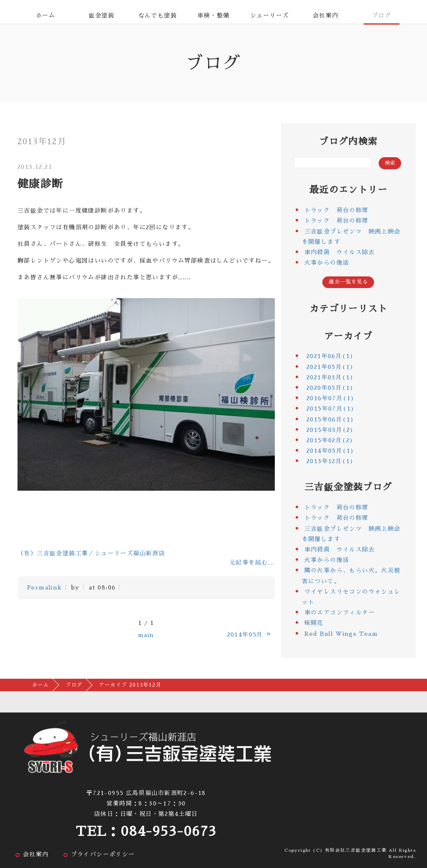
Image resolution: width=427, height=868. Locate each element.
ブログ (382, 15)
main (146, 635)
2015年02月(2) (330, 440)
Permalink (45, 587)
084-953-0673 (168, 831)
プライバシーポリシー (103, 854)
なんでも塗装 (158, 15)
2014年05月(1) (330, 451)
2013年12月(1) (330, 461)
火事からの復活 (327, 263)
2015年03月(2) (330, 430)
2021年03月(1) (330, 377)
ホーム (45, 15)
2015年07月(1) (330, 409)
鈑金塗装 (102, 15)
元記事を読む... (252, 562)
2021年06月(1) (330, 356)
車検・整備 (213, 15)
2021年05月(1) (330, 367)
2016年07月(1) (330, 398)
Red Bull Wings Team (341, 634)
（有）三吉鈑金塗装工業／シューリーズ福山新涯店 (91, 553)
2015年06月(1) (330, 419)
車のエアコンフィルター (340, 612)
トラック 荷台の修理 (337, 210)
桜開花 (314, 623)
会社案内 (326, 15)
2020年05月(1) (330, 388)
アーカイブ (348, 336)
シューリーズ (269, 15)
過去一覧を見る (348, 282)
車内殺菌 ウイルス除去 (340, 252)
